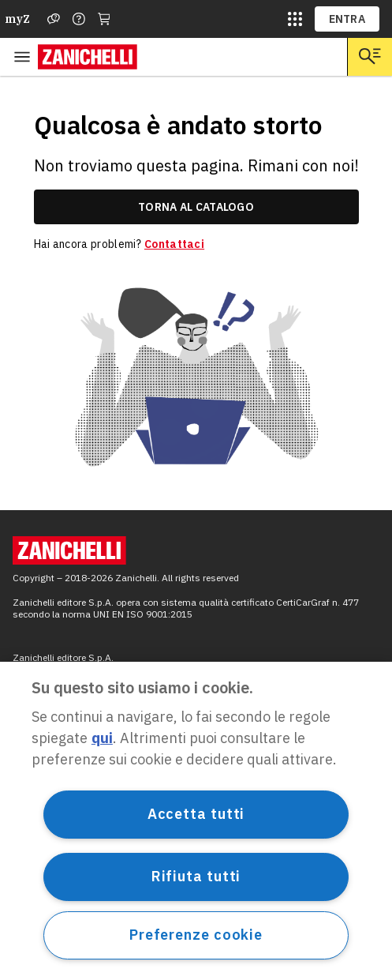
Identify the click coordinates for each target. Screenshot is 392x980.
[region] (196, 821)
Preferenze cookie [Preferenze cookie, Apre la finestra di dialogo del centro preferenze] (196, 935)
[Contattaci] (79, 19)
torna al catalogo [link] (196, 207)
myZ (17, 19)
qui (102, 738)
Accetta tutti (196, 814)
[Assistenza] (54, 19)
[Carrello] (104, 19)
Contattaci (174, 244)
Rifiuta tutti (196, 876)
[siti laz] (295, 19)
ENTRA (347, 19)
